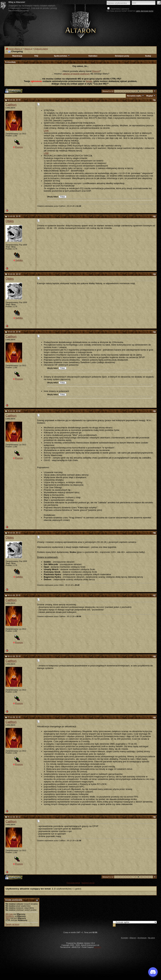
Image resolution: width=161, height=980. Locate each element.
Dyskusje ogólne (41, 49)
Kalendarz (93, 56)
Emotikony (10, 916)
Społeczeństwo (62, 56)
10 (141, 91)
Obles (10, 221)
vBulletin (98, 947)
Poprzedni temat (73, 883)
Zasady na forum (12, 924)
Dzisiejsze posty (122, 56)
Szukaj (148, 56)
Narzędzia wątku (134, 96)
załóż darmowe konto (145, 11)
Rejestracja (17, 56)
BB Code (9, 914)
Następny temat (88, 883)
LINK (46, 131)
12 (148, 91)
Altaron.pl (28, 49)
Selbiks (19, 260)
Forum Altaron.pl (16, 49)
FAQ (36, 56)
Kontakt (125, 938)
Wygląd (150, 96)
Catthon (11, 105)
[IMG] (8, 918)
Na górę (152, 938)
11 (145, 91)
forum (89, 81)
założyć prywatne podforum (76, 74)
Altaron (80, 25)
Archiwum (142, 938)
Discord (96, 71)
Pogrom (19, 147)
